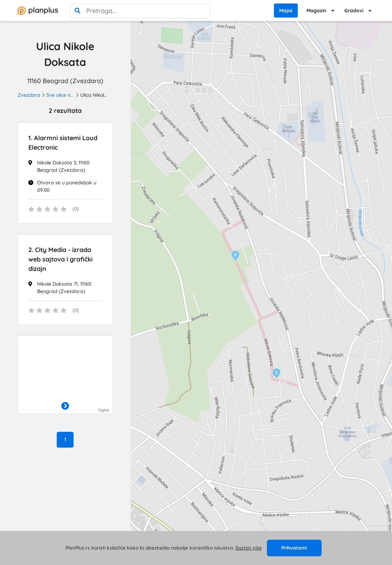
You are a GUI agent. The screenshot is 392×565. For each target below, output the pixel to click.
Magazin (316, 11)
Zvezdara (29, 95)
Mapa (286, 11)
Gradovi (354, 11)
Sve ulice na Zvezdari (71, 95)
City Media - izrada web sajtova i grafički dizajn (60, 259)
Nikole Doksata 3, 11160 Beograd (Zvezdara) (63, 166)
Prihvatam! (294, 548)
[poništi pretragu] (203, 11)
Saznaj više (249, 548)
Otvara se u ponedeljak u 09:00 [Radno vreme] (67, 186)
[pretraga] (77, 11)
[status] (65, 210)
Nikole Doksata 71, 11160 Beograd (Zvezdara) (64, 288)
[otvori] (65, 407)
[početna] (38, 11)
